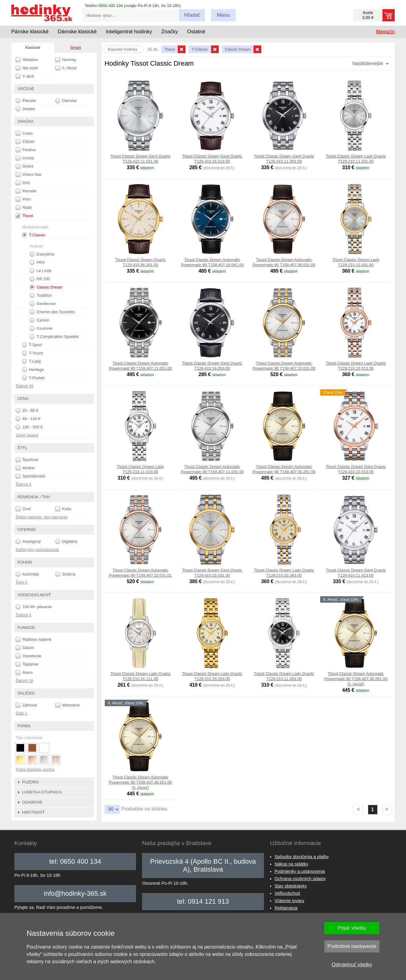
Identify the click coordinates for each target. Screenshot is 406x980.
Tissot (24, 216)
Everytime (42, 254)
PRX (37, 263)
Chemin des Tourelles (52, 312)
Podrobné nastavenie (352, 946)
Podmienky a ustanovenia (300, 871)
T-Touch (33, 353)
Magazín (385, 32)
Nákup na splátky (291, 864)
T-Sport (32, 345)
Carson (40, 320)
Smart (76, 47)
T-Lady (31, 361)
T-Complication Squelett (54, 337)
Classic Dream (46, 287)
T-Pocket (33, 378)
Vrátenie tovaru (289, 901)
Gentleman (43, 304)
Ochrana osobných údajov (300, 879)
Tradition (41, 296)
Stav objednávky (291, 886)
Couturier (41, 328)
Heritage (33, 370)
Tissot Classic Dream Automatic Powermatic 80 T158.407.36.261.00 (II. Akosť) (356, 679)
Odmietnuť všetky (352, 965)
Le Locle (41, 271)
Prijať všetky (352, 928)
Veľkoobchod (287, 893)
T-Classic (34, 235)
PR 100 (40, 279)
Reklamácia (286, 908)
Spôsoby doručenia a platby (302, 857)
